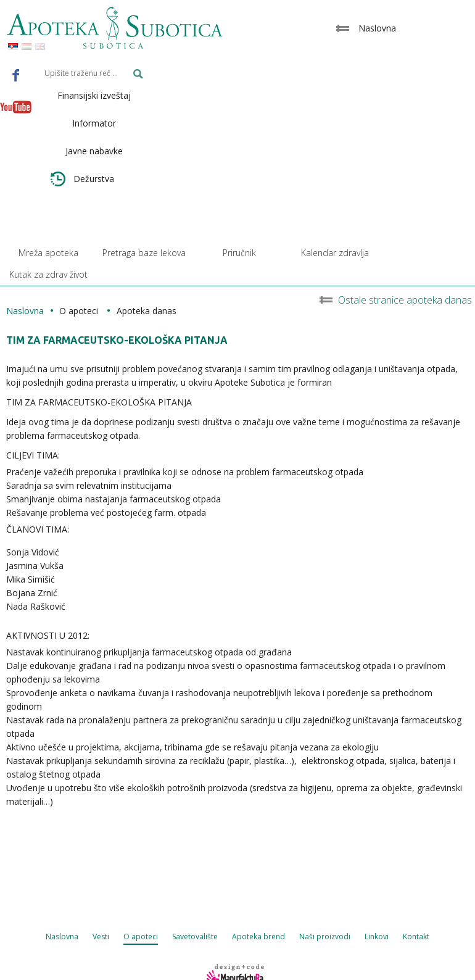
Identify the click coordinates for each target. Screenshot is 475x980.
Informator (94, 123)
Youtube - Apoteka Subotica (16, 107)
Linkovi (377, 936)
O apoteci (141, 936)
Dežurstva (82, 179)
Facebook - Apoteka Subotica (16, 75)
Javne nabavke (94, 151)
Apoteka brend (258, 936)
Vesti (101, 936)
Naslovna (25, 311)
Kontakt (416, 936)
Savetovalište (195, 936)
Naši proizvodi (325, 936)
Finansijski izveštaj (94, 95)
